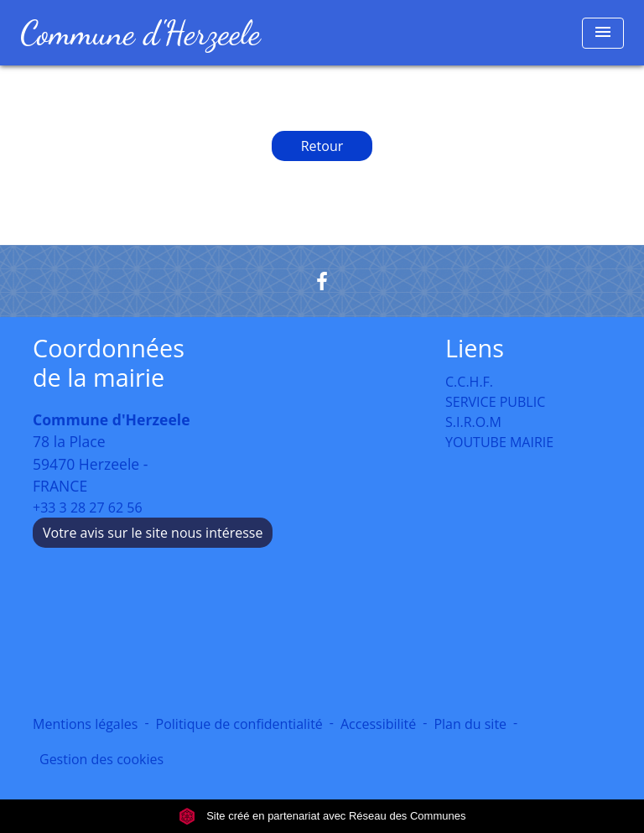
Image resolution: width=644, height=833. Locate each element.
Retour (322, 146)
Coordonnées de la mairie (109, 363)
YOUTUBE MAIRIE (499, 442)
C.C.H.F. (469, 382)
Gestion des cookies (101, 759)
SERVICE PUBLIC (495, 402)
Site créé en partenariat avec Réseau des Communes (322, 816)
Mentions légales (85, 724)
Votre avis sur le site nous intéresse (153, 533)
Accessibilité (378, 724)
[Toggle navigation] (603, 33)
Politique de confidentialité (239, 724)
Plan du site (470, 724)
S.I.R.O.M (473, 422)
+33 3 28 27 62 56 (88, 508)
